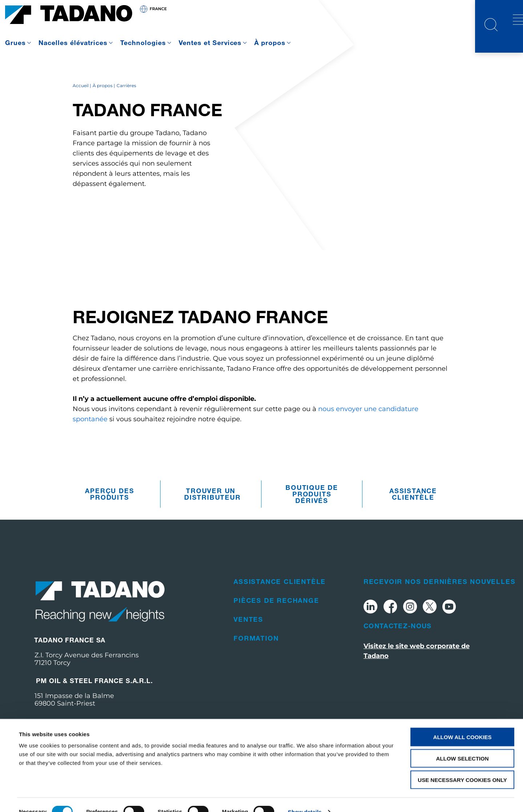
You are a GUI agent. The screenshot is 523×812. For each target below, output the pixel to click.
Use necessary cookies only (462, 766)
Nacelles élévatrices (73, 42)
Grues (15, 42)
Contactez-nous (398, 646)
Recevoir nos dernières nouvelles (440, 601)
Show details (305, 798)
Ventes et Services (210, 42)
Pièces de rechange (276, 620)
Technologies (143, 42)
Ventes (248, 639)
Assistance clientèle (413, 514)
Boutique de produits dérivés (312, 514)
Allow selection (463, 744)
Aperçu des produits (110, 514)
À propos (270, 42)
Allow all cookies (463, 723)
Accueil (81, 105)
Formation (256, 658)
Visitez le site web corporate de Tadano (417, 671)
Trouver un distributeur (212, 514)
